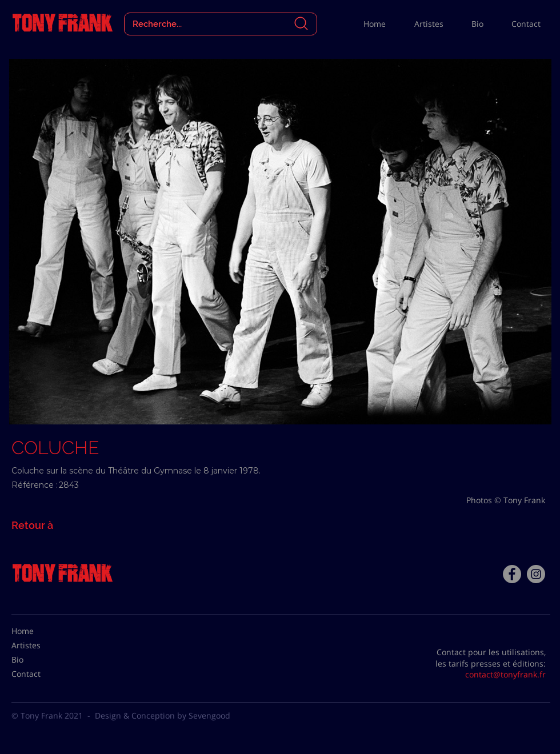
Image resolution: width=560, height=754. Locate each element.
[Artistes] (40, 645)
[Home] (40, 631)
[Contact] (40, 674)
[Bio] (40, 660)
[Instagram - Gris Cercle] (536, 574)
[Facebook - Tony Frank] (512, 574)
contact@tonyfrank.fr (505, 674)
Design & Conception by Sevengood (163, 715)
